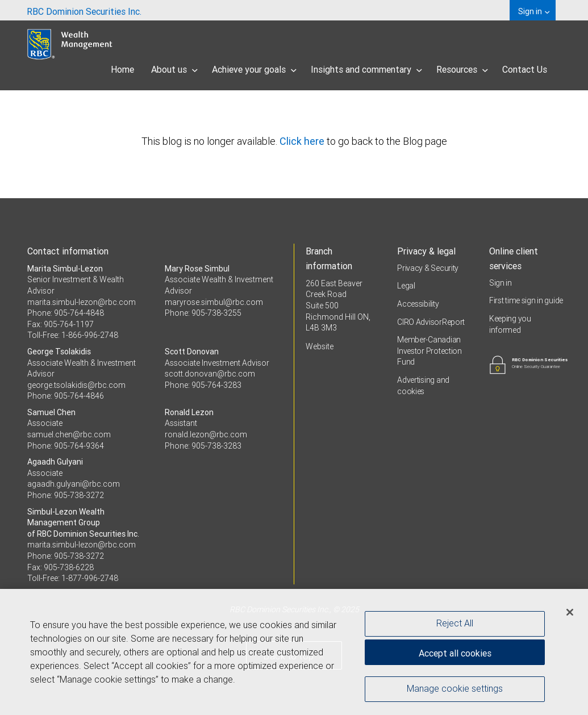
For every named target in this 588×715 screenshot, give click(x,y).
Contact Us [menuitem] (525, 69)
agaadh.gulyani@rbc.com (74, 484)
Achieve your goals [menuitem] (254, 69)
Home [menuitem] (122, 69)
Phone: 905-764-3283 (203, 385)
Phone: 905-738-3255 (203, 313)
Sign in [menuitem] (534, 11)
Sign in (501, 283)
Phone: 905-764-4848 (66, 313)
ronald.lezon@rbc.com (206, 434)
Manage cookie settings (455, 692)
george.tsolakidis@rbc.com (76, 385)
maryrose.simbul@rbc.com (214, 302)
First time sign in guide (526, 300)
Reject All (455, 626)
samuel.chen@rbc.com (69, 434)
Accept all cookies (455, 656)
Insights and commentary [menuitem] (366, 69)
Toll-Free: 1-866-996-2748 (73, 335)
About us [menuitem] (174, 69)
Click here (303, 141)
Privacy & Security (428, 268)
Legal (406, 286)
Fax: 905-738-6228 (61, 567)
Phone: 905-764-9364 (66, 446)
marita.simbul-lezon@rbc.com (82, 302)
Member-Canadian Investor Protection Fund (429, 351)
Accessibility (418, 304)
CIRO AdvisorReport (431, 322)
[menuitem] (84, 10)
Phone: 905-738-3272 (66, 495)
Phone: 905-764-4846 (66, 396)
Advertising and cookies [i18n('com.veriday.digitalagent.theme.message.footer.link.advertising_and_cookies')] (423, 386)
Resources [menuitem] (462, 69)
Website (320, 346)
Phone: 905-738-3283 (203, 446)
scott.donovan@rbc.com (210, 374)
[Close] (570, 615)
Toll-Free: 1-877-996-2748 (73, 578)
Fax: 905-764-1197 (61, 324)
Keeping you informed (510, 324)
